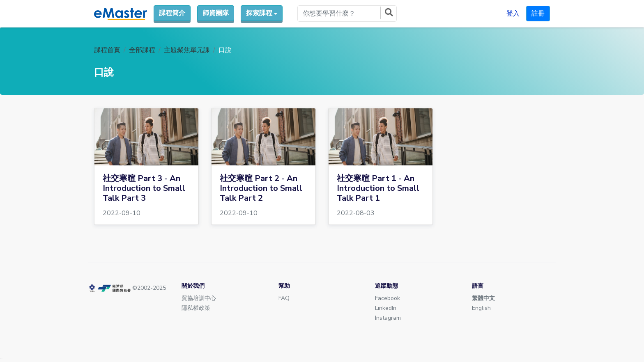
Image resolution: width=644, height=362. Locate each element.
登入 (513, 14)
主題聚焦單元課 (187, 50)
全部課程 (142, 50)
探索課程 (259, 13)
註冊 (538, 14)
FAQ (284, 298)
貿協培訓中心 (199, 298)
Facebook (388, 298)
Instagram (388, 318)
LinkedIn (386, 308)
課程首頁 (107, 50)
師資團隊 (216, 13)
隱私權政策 (196, 308)
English (481, 308)
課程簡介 (172, 13)
